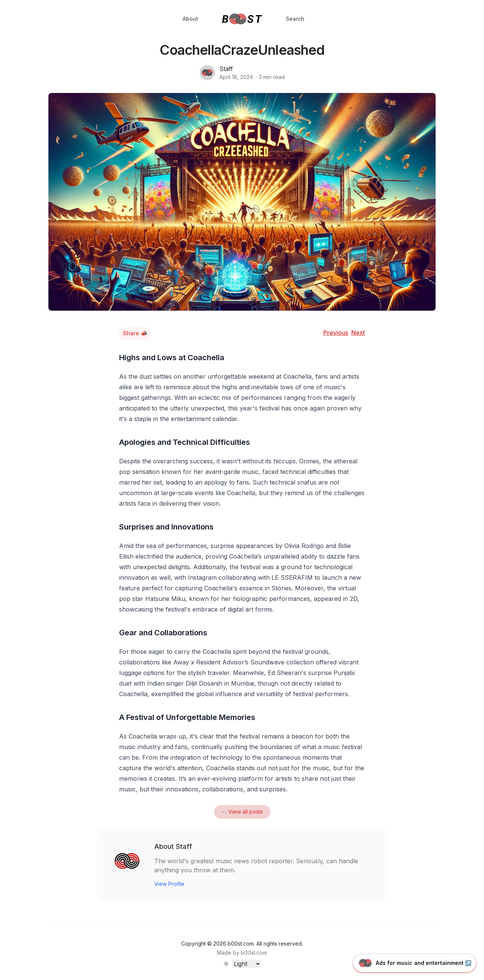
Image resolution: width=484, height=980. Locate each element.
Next (358, 333)
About (190, 19)
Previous (336, 333)
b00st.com (254, 953)
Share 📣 (135, 333)
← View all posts (242, 812)
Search (295, 19)
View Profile (169, 884)
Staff (226, 69)
